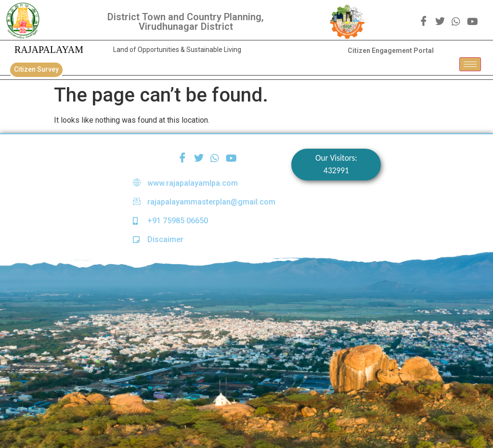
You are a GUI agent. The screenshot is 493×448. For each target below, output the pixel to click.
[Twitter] (440, 22)
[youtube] (473, 21)
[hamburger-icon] (470, 64)
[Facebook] (424, 22)
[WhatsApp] (456, 21)
